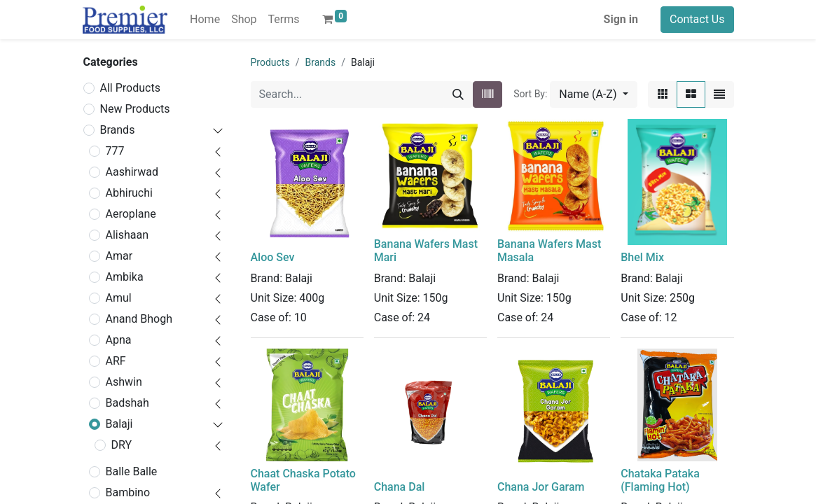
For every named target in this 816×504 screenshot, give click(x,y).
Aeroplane (131, 214)
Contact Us (697, 19)
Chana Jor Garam (541, 487)
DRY (122, 445)
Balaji (119, 424)
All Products (130, 88)
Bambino (128, 492)
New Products (135, 109)
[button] (593, 94)
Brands (118, 130)
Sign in (621, 19)
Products (270, 62)
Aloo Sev (273, 257)
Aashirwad (132, 172)
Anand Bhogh (139, 319)
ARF (116, 361)
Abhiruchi (129, 193)
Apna (119, 340)
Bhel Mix (642, 257)
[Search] (458, 94)
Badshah (127, 403)
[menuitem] (205, 20)
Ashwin (124, 382)
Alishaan (127, 235)
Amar (119, 256)
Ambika (125, 277)
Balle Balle (132, 471)
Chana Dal (400, 487)
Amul (119, 298)
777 (115, 151)
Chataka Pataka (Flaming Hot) (660, 480)
